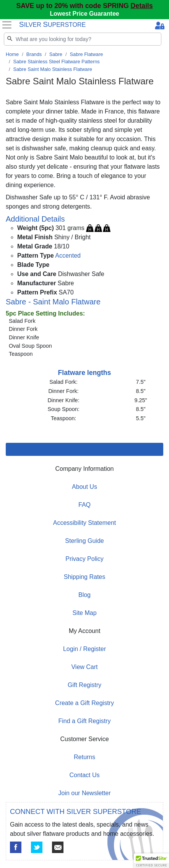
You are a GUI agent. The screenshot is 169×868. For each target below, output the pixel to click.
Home (12, 54)
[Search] (83, 39)
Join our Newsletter (85, 793)
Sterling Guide (84, 541)
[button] (151, 861)
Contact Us (84, 775)
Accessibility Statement (85, 523)
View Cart (84, 667)
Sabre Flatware (87, 54)
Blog (84, 595)
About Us (84, 487)
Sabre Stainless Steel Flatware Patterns (57, 62)
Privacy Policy (84, 559)
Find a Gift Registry (85, 721)
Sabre (56, 54)
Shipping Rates (85, 577)
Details (142, 6)
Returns (84, 757)
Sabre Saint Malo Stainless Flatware (53, 69)
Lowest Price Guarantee (84, 14)
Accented (68, 256)
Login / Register (84, 649)
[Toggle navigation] (7, 25)
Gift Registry (84, 685)
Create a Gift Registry (84, 703)
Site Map (84, 613)
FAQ (84, 505)
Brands (34, 54)
